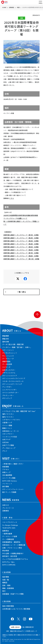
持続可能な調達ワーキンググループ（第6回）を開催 (21, 250)
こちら (12, 198)
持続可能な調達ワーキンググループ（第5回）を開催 (21, 247)
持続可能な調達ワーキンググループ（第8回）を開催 (21, 256)
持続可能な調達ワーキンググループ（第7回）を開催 (21, 253)
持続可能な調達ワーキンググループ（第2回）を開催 (21, 238)
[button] (37, 315)
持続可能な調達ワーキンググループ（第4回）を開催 (21, 244)
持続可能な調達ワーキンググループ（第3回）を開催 (21, 241)
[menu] (40, 2)
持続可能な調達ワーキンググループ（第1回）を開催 (21, 235)
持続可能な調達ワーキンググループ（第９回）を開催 (21, 259)
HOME (4, 7)
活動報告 (12, 7)
